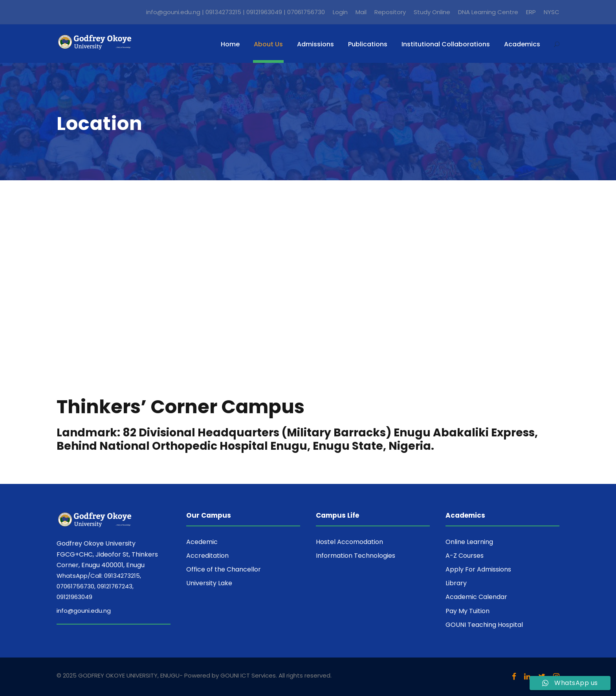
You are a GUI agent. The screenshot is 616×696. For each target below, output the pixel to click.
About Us (268, 44)
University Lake (209, 583)
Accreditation (207, 556)
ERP (531, 12)
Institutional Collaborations (446, 44)
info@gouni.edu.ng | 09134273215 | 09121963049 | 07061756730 (236, 12)
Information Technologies (356, 556)
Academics (522, 44)
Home (230, 44)
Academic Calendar (476, 597)
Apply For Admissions (478, 569)
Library (456, 583)
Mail (361, 12)
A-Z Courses (465, 556)
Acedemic (202, 542)
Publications (368, 44)
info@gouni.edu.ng (84, 611)
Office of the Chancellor (224, 569)
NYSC (552, 12)
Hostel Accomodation (349, 542)
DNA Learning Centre (488, 12)
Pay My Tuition (467, 611)
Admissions (315, 44)
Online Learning (469, 542)
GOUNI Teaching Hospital (484, 625)
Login (340, 12)
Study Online (432, 12)
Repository (390, 12)
